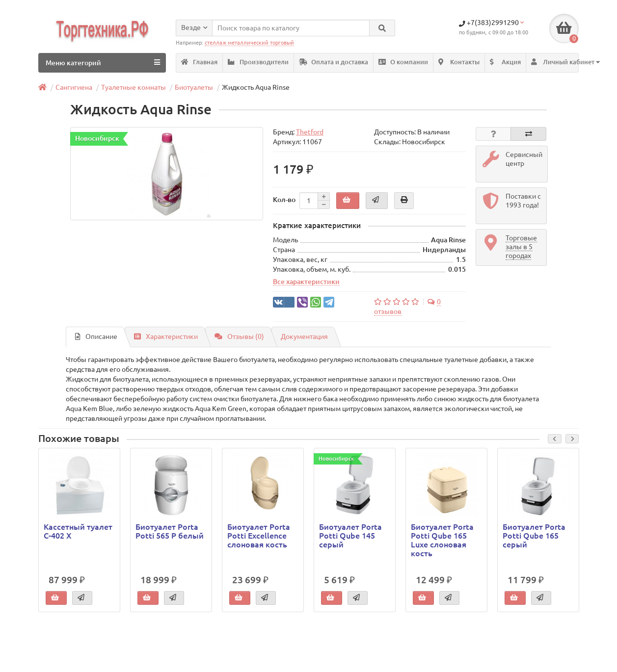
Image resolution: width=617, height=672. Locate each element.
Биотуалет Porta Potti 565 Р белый (170, 531)
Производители (258, 62)
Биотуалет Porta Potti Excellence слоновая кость (259, 536)
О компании (403, 62)
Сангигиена (74, 87)
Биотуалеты (194, 87)
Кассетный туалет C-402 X (78, 531)
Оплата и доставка (334, 62)
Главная (199, 62)
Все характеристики (306, 282)
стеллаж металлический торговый (249, 43)
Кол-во (284, 200)
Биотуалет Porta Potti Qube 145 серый (350, 536)
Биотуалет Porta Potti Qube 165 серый (534, 536)
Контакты (459, 62)
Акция (505, 62)
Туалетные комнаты (134, 87)
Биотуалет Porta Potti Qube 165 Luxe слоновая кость (442, 540)
